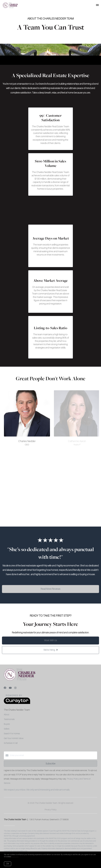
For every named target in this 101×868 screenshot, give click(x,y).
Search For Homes (12, 734)
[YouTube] (10, 688)
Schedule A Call (11, 743)
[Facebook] (5, 688)
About (7, 715)
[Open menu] (97, 5)
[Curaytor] (17, 703)
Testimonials (9, 719)
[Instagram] (15, 688)
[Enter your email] (53, 755)
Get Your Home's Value (14, 738)
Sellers (7, 729)
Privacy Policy (51, 810)
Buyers (7, 724)
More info (15, 857)
